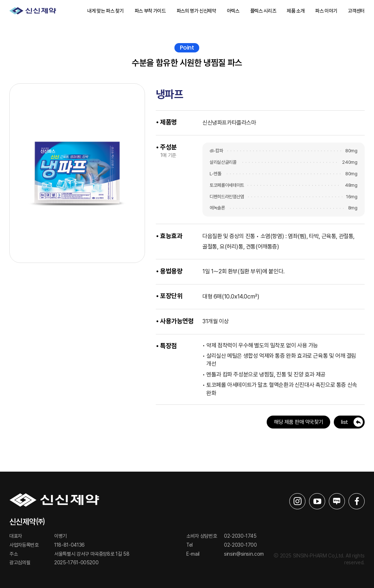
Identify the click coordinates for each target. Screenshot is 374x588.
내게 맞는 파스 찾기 (105, 11)
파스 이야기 (326, 11)
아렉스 (233, 11)
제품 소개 (296, 11)
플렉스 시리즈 (263, 11)
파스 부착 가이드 (150, 11)
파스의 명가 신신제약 (196, 11)
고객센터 (356, 11)
